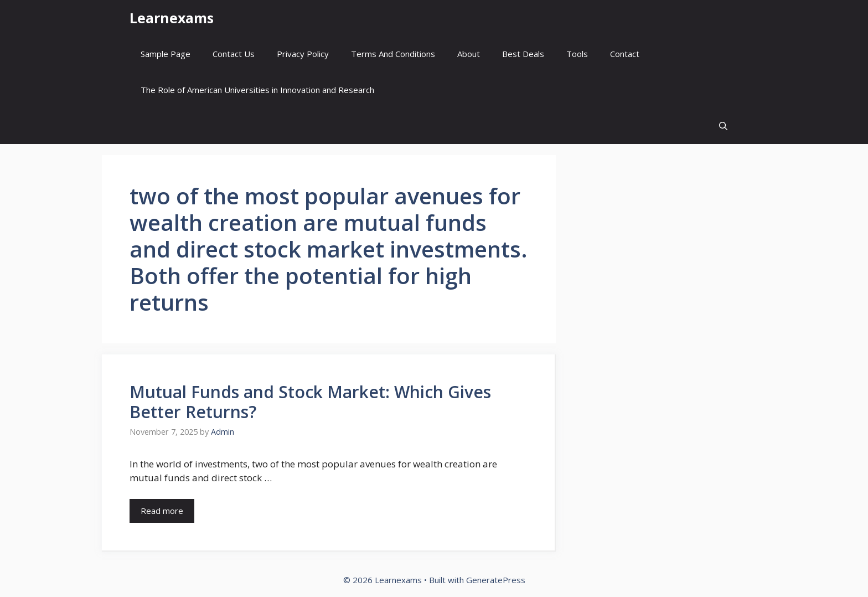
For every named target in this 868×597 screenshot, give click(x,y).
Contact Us (234, 54)
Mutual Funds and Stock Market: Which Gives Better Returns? (310, 402)
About (469, 54)
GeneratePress (496, 580)
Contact (625, 54)
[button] (723, 126)
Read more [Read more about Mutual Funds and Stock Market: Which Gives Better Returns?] (162, 511)
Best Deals (523, 54)
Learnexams (172, 18)
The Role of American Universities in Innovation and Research (257, 90)
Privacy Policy (303, 54)
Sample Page (166, 54)
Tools (577, 54)
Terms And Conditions (393, 54)
